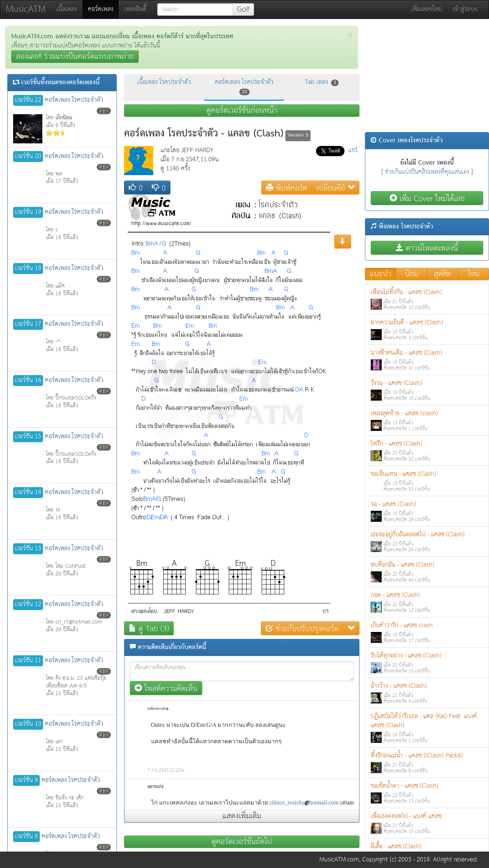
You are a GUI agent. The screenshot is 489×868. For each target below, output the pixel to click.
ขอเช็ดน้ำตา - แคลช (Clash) (427, 793)
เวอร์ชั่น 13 (28, 549)
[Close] (350, 35)
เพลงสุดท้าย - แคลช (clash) (427, 421)
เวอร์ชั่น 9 (26, 780)
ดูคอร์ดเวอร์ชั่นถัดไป (242, 842)
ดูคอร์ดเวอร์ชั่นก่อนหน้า (242, 111)
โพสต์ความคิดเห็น (166, 688)
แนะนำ (380, 274)
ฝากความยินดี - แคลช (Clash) (427, 330)
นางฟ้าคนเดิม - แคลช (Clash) (427, 360)
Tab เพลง (322, 82)
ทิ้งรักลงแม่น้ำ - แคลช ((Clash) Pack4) (427, 763)
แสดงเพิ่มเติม (242, 816)
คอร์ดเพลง (103, 9)
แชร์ (353, 151)
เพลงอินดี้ (135, 9)
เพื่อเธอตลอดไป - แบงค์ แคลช (427, 823)
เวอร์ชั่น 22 (28, 100)
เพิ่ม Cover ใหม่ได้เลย (427, 198)
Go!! (243, 9)
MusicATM (26, 9)
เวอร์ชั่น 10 (28, 724)
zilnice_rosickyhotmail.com (304, 803)
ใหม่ (474, 274)
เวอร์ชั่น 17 (28, 324)
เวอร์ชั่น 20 (28, 157)
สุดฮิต (442, 274)
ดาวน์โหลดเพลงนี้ (427, 248)
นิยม (412, 274)
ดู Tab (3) (149, 628)
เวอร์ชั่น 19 (28, 212)
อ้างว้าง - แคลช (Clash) (427, 693)
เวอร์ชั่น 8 (26, 837)
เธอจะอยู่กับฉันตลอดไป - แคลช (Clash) (427, 542)
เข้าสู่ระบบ (465, 9)
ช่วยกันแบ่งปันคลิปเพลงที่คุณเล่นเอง (427, 172)
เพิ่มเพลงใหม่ (427, 9)
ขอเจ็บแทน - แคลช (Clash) (427, 481)
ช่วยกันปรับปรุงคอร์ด (302, 628)
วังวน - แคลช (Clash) (427, 390)
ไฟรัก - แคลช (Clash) (427, 451)
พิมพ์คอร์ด (287, 188)
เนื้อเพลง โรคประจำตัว (164, 82)
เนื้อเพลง (67, 9)
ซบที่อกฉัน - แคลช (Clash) (427, 572)
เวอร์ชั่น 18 (28, 269)
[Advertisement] (427, 77)
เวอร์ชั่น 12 (28, 605)
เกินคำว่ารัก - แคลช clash (427, 632)
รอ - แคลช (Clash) (427, 511)
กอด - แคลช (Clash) (427, 602)
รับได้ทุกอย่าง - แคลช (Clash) (427, 663)
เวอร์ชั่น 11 (28, 661)
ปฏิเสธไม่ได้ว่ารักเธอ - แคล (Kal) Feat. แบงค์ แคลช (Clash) (427, 728)
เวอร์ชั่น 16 (28, 381)
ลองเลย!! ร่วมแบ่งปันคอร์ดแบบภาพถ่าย (75, 57)
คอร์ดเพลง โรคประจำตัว (244, 86)
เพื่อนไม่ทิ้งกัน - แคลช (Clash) (427, 299)
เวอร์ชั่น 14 (28, 493)
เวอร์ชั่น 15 (28, 437)
